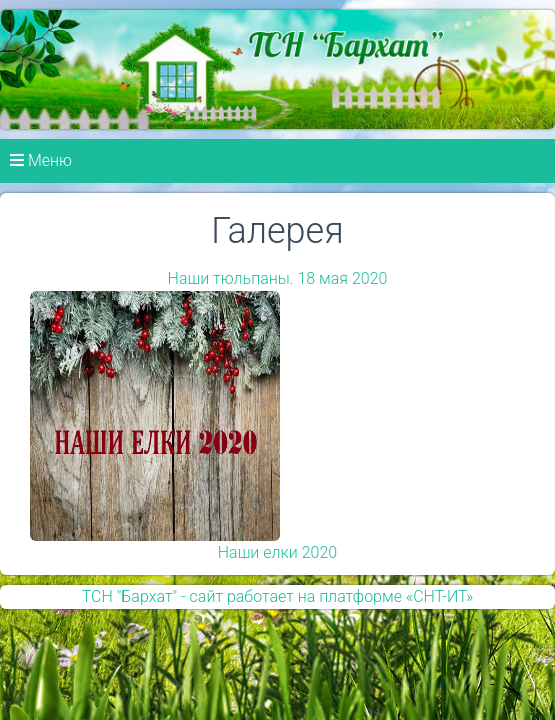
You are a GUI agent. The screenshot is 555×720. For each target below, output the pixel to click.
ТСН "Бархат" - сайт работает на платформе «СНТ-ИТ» (277, 596)
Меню (41, 160)
